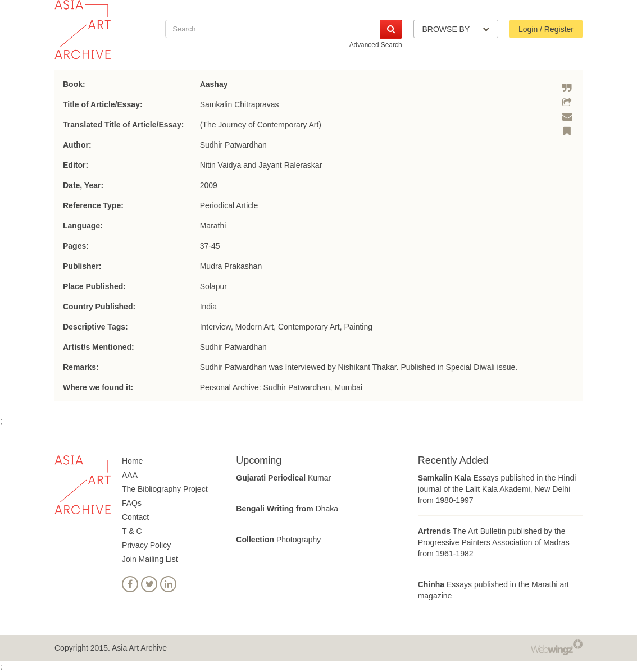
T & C (132, 531)
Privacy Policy (146, 545)
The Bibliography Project (165, 489)
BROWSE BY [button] (456, 29)
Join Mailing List (150, 559)
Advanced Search (376, 45)
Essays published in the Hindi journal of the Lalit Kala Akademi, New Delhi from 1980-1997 (497, 489)
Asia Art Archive (139, 648)
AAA (130, 475)
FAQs (132, 503)
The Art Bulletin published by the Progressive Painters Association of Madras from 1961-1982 (494, 542)
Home (132, 461)
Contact (135, 517)
